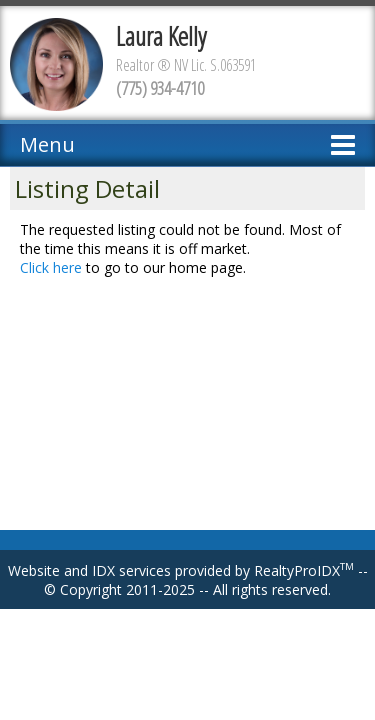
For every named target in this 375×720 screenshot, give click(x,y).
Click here (51, 267)
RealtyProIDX (304, 570)
